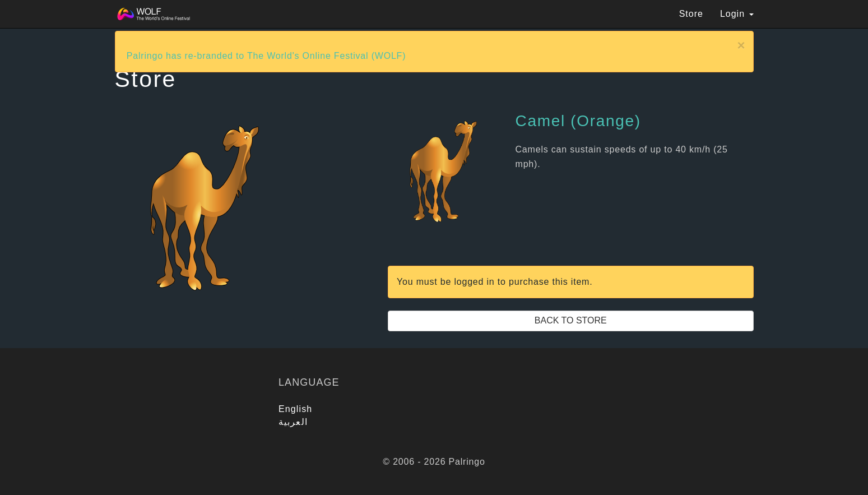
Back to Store (571, 320)
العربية (293, 422)
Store (691, 14)
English (295, 409)
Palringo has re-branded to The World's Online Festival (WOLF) (266, 56)
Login (737, 14)
